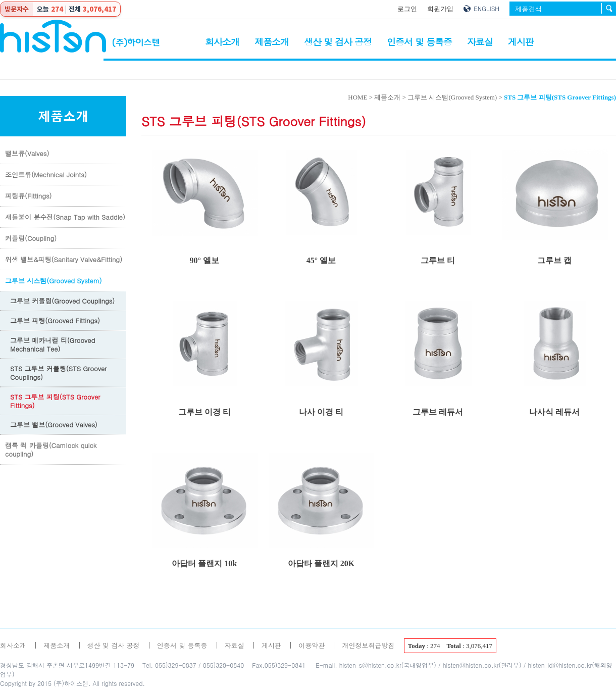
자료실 (480, 42)
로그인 (407, 9)
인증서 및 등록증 (419, 42)
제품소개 (272, 42)
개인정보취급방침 (368, 645)
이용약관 (312, 645)
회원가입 (440, 9)
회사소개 (222, 42)
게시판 (521, 42)
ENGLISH (486, 8)
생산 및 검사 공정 (338, 42)
